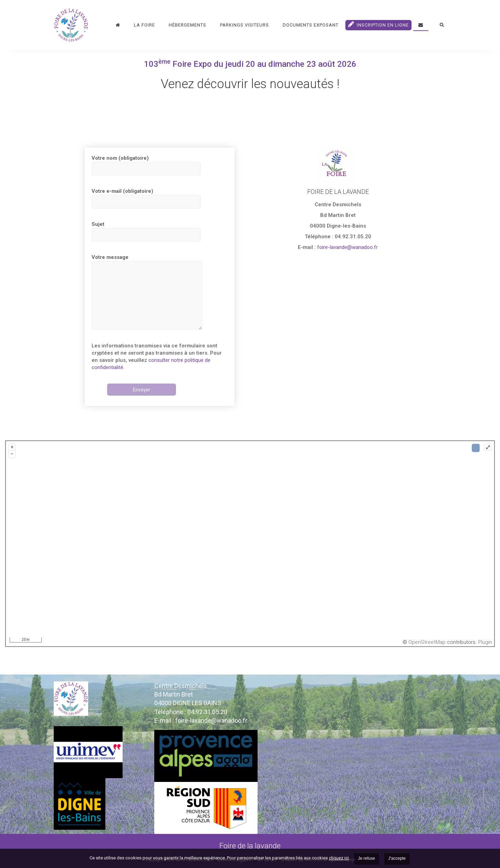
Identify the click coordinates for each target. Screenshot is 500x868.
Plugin (485, 642)
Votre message (147, 292)
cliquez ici (339, 858)
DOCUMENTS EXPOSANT (311, 25)
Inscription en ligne (378, 24)
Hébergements (187, 25)
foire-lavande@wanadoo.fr (347, 247)
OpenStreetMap (427, 642)
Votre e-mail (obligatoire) (146, 198)
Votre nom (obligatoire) (146, 165)
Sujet (146, 231)
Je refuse (367, 858)
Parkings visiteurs (244, 25)
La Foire (144, 25)
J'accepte (397, 858)
